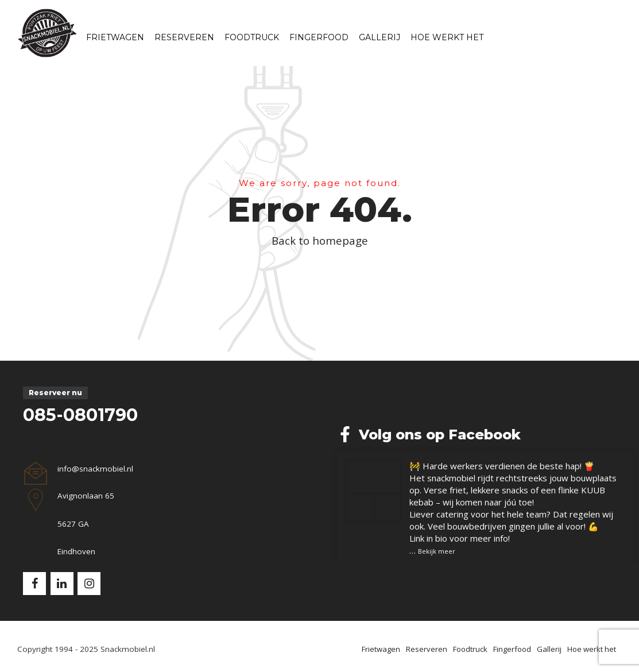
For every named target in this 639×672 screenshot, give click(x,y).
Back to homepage (320, 240)
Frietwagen (115, 37)
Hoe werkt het (447, 37)
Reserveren (184, 37)
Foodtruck (252, 37)
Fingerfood (319, 37)
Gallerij (379, 37)
